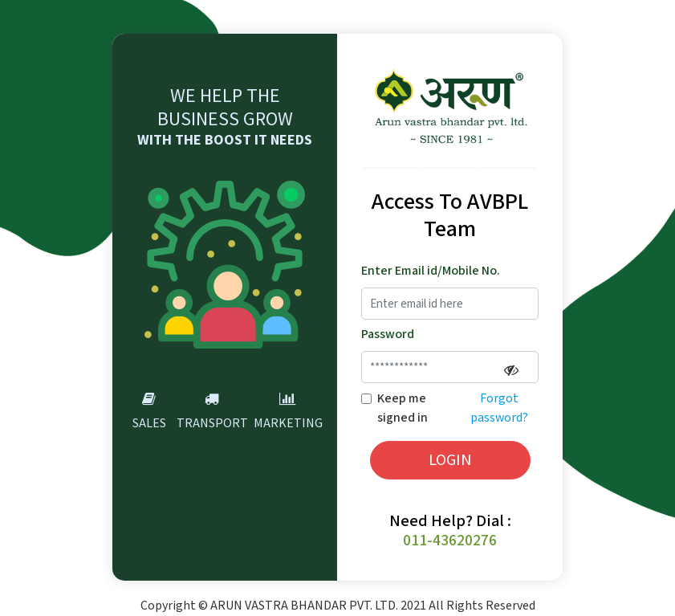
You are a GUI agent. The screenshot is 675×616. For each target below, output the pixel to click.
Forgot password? (499, 408)
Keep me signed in (403, 408)
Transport (211, 410)
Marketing (288, 410)
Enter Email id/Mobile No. (431, 271)
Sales (149, 410)
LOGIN (450, 460)
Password (388, 335)
